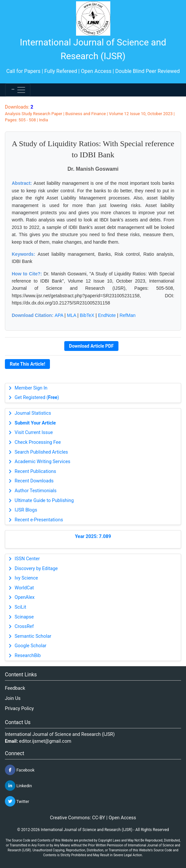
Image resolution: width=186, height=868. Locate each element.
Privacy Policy (19, 709)
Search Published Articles (41, 452)
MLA (71, 315)
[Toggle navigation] (18, 90)
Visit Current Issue (34, 433)
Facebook (20, 770)
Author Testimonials (36, 491)
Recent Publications (35, 471)
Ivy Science (26, 578)
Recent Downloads (34, 481)
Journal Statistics (33, 413)
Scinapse (24, 617)
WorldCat (24, 588)
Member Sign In (31, 388)
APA (59, 315)
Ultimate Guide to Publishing (44, 501)
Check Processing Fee (38, 442)
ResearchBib (28, 656)
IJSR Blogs (26, 510)
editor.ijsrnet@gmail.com (45, 741)
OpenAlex (25, 597)
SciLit (21, 607)
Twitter (17, 801)
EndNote (107, 315)
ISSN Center (27, 559)
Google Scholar (31, 646)
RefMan (127, 315)
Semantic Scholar (33, 636)
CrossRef (24, 626)
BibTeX (87, 315)
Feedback (15, 688)
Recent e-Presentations (39, 520)
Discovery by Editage (36, 569)
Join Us (13, 698)
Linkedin (18, 786)
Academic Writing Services (43, 462)
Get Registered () (37, 398)
